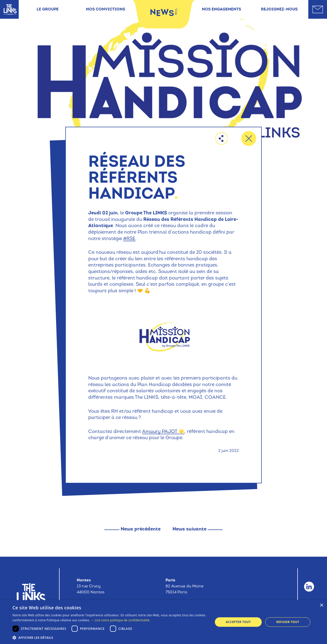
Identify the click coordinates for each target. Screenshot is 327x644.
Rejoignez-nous (279, 9)
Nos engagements (221, 9)
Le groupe (48, 9)
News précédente (141, 529)
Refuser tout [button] (288, 622)
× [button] (321, 605)
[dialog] (163, 622)
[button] (110, 637)
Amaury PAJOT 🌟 (163, 432)
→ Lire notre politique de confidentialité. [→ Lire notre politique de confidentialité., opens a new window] (121, 620)
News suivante (189, 529)
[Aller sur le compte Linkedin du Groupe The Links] (309, 587)
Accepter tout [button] (238, 622)
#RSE (129, 239)
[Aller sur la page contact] (318, 9)
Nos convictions (106, 9)
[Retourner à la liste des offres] (249, 138)
